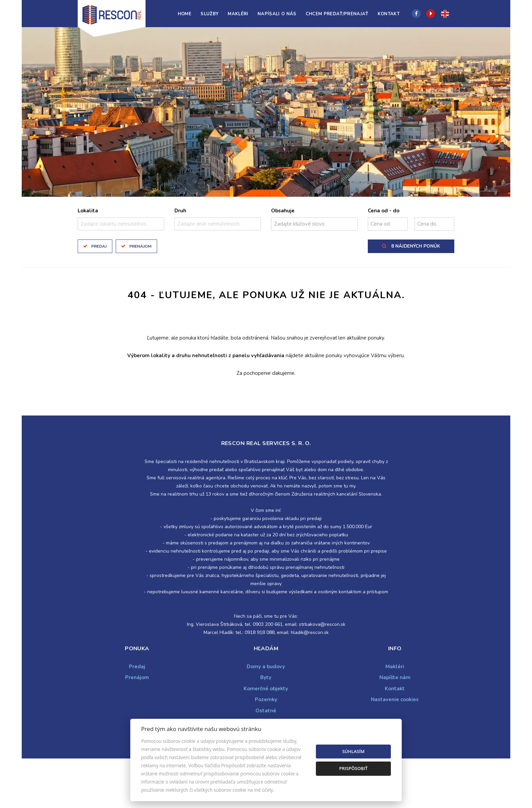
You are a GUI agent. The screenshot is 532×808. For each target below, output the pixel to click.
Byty (266, 677)
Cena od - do (384, 211)
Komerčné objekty (266, 689)
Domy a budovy (266, 667)
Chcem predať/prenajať (337, 14)
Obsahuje (283, 211)
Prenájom (140, 246)
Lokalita (88, 211)
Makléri (238, 14)
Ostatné (266, 711)
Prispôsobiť (354, 768)
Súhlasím (354, 751)
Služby (210, 14)
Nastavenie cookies (395, 699)
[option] (266, 112)
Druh (180, 211)
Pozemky (266, 699)
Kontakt (389, 14)
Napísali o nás (277, 14)
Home (185, 14)
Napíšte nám (395, 677)
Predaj (99, 246)
